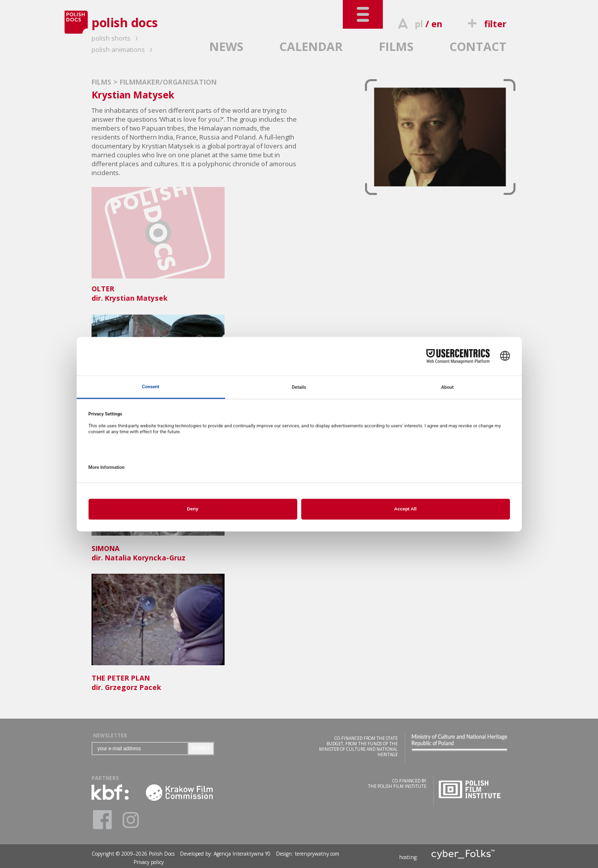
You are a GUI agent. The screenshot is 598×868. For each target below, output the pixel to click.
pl (419, 24)
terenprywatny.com (317, 854)
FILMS (396, 46)
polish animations (123, 49)
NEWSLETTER (110, 735)
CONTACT (478, 46)
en (437, 24)
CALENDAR (311, 46)
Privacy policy (149, 862)
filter (486, 24)
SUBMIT (201, 749)
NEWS (226, 46)
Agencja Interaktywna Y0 (242, 854)
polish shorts (116, 38)
